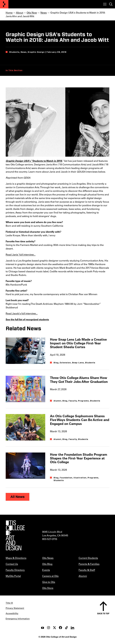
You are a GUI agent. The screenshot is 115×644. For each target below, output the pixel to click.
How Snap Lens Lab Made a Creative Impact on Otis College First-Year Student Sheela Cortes (78, 343)
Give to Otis (49, 582)
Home (9, 13)
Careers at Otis (50, 576)
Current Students (88, 558)
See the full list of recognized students (27, 319)
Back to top (103, 613)
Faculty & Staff (87, 570)
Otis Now (32, 13)
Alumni (57, 401)
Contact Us (12, 564)
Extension (65, 363)
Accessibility (12, 613)
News (44, 13)
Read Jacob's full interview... (22, 313)
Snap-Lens (78, 363)
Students (90, 363)
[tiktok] (66, 628)
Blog (56, 363)
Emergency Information (18, 619)
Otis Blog (47, 564)
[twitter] (55, 628)
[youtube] (43, 628)
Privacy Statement (15, 608)
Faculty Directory (15, 570)
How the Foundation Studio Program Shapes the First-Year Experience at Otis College (79, 458)
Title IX (9, 603)
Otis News (48, 558)
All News (18, 497)
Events (46, 570)
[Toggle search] (111, 4)
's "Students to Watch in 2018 (34, 161)
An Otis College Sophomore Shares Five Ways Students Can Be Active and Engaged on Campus (80, 420)
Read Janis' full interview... (21, 254)
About (20, 13)
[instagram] (49, 628)
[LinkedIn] (72, 628)
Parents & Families (89, 564)
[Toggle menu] (105, 4)
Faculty (73, 401)
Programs (83, 401)
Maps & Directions (16, 558)
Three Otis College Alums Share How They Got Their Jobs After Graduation (79, 380)
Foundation (66, 478)
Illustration (80, 478)
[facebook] (60, 628)
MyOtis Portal (13, 576)
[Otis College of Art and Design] (4, 4)
